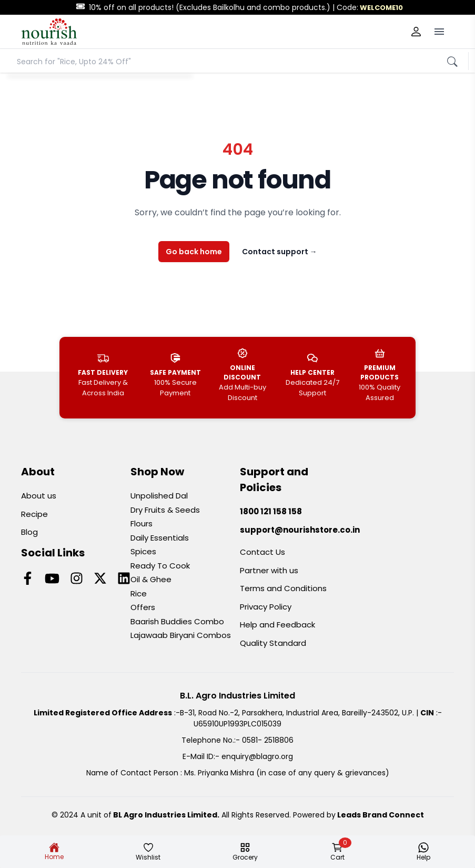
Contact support (280, 252)
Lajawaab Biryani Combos (181, 635)
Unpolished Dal (159, 496)
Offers (143, 607)
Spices (143, 551)
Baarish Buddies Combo (177, 621)
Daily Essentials (160, 538)
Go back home (194, 252)
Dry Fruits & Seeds (165, 510)
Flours (142, 523)
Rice (139, 593)
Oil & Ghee (151, 579)
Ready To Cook (160, 566)
